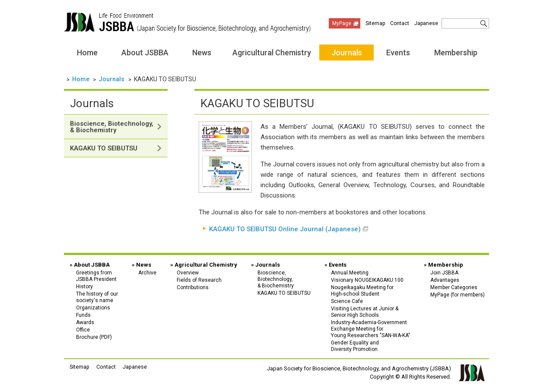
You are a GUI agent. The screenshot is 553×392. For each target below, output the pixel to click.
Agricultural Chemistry (272, 53)
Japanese (426, 23)
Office (83, 329)
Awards (85, 322)
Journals (347, 53)
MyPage (342, 23)
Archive (147, 272)
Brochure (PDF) (94, 337)
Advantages (445, 280)
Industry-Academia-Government (370, 328)
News (202, 53)
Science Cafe (347, 301)
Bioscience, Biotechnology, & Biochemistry (112, 127)
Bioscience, (284, 279)
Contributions (193, 287)
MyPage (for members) (458, 294)
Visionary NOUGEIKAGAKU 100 (367, 280)
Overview (188, 272)
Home (87, 53)
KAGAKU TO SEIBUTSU (104, 148)
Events (398, 53)
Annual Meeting (350, 272)
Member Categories (454, 287)
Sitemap (375, 23)
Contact (400, 23)
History (84, 286)
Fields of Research (199, 280)
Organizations (93, 307)
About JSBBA (145, 53)
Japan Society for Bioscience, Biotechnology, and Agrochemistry (187, 22)
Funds (83, 315)
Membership (456, 53)
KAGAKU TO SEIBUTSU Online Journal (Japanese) (285, 229)
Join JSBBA (444, 272)
